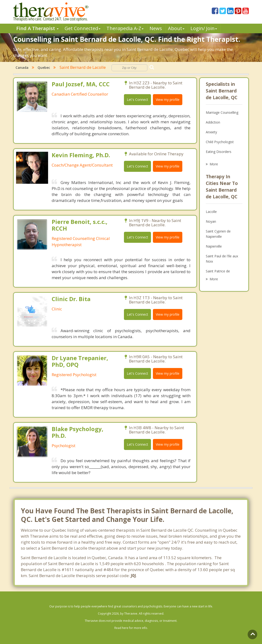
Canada (22, 68)
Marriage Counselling (222, 112)
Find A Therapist (37, 28)
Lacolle (211, 212)
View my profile (168, 100)
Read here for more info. (131, 628)
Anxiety (211, 132)
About (176, 28)
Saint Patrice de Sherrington (218, 274)
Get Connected (83, 28)
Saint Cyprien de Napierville (218, 234)
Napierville (214, 246)
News (156, 28)
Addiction (213, 122)
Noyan (211, 221)
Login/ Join (204, 28)
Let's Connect (137, 100)
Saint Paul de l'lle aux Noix (222, 259)
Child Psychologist (220, 142)
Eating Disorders (219, 152)
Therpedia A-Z (125, 28)
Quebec (44, 68)
